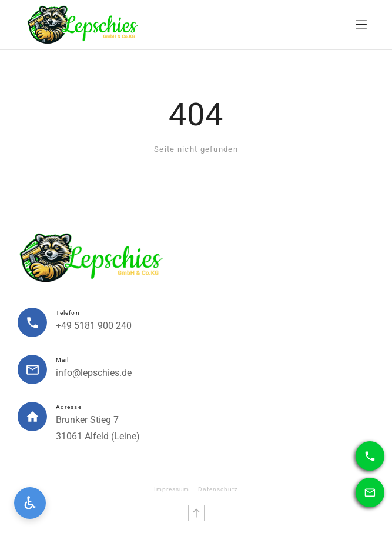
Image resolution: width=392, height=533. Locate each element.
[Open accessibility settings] (30, 503)
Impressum (172, 489)
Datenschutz (218, 489)
